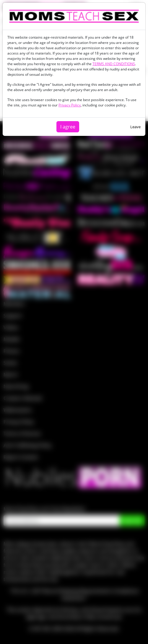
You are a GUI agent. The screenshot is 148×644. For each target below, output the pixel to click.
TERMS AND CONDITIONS (114, 64)
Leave (135, 127)
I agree (68, 127)
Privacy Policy (70, 105)
